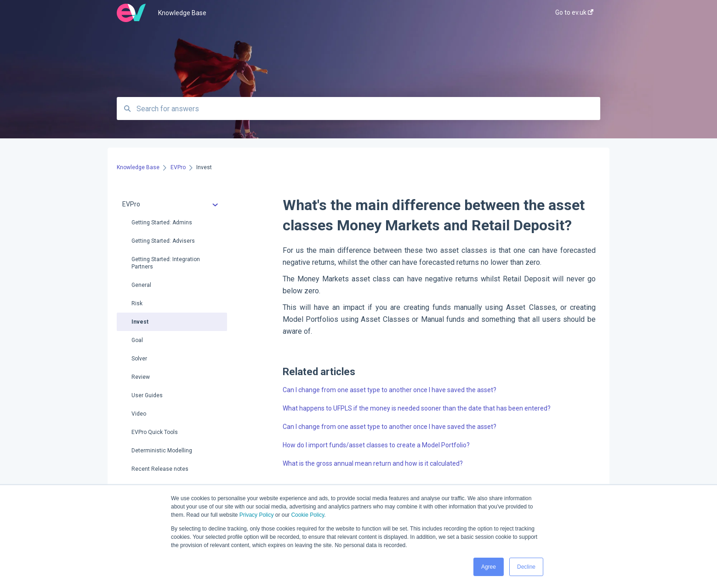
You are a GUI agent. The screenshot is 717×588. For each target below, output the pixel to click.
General (141, 285)
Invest (140, 322)
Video (139, 414)
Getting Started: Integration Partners (166, 263)
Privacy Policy (257, 515)
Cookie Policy (307, 515)
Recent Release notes (160, 469)
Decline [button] (526, 567)
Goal (137, 340)
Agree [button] (489, 567)
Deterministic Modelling (162, 451)
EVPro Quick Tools (155, 432)
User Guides (147, 395)
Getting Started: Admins (162, 223)
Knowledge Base (182, 13)
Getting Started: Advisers (163, 241)
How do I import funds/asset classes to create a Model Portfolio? (376, 445)
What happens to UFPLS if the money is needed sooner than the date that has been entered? (417, 408)
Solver (139, 359)
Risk (137, 303)
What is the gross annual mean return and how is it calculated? (373, 463)
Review (141, 377)
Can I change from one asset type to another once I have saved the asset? (390, 390)
